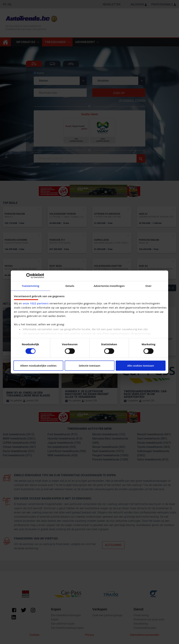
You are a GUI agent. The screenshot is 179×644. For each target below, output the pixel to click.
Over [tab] (148, 286)
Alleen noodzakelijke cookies (38, 366)
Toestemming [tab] (31, 286)
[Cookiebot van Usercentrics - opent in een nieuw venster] (29, 276)
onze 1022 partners (36, 303)
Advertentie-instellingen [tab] (109, 286)
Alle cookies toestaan (141, 366)
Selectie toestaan (89, 366)
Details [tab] (70, 286)
